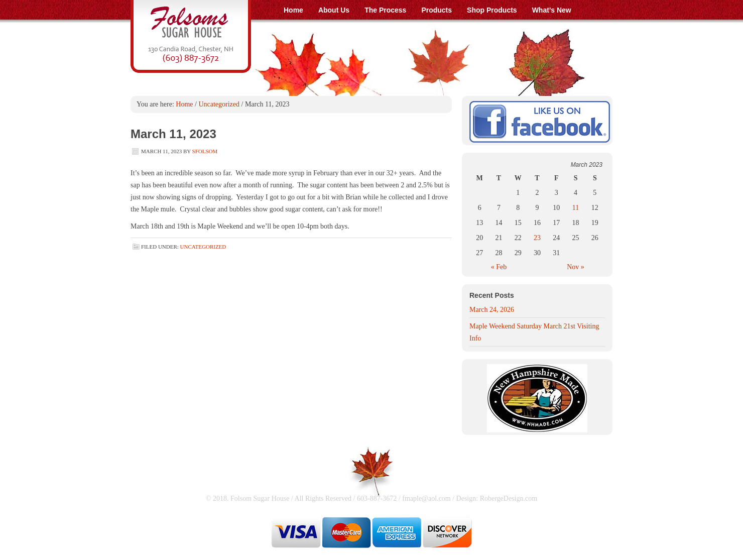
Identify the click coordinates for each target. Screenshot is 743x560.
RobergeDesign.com (509, 498)
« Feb (499, 267)
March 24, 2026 (492, 310)
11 (576, 208)
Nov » (576, 267)
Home (184, 104)
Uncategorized (219, 104)
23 (537, 238)
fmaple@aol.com (426, 498)
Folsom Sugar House (371, 36)
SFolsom (205, 151)
